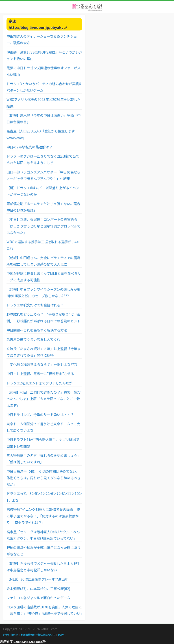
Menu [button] (5, 7)
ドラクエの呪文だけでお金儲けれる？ (35, 305)
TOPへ (62, 635)
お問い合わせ (11, 635)
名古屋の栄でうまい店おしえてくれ (33, 339)
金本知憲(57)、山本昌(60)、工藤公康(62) (38, 588)
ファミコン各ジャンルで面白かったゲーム (38, 598)
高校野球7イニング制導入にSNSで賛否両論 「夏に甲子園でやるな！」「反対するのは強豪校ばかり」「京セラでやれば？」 (43, 516)
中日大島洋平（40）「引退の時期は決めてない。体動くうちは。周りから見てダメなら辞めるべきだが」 (43, 478)
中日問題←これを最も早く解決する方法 (37, 330)
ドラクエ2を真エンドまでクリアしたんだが (39, 383)
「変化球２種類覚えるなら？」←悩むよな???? (42, 364)
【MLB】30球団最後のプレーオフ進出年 (37, 579)
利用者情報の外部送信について (38, 635)
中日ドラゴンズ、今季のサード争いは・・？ (40, 414)
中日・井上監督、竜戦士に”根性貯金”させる (40, 373)
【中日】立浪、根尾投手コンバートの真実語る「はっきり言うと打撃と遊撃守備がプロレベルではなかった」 (43, 226)
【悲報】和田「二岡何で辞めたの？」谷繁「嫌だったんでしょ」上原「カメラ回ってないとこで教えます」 (43, 399)
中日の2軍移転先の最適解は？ (29, 147)
